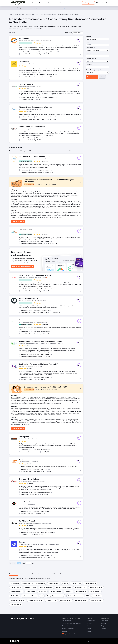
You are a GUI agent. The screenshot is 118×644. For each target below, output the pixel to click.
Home (11, 14)
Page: (24, 563)
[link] (52, 3)
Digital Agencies (19, 14)
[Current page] (28, 563)
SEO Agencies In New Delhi (48, 14)
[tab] (14, 574)
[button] (98, 3)
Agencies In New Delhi (32, 14)
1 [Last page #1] (34, 563)
